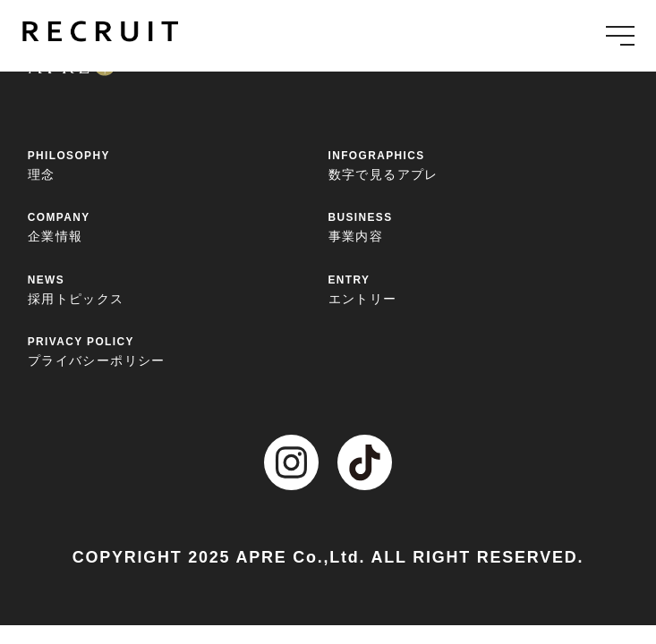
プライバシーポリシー (178, 351)
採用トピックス (178, 289)
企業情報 (178, 226)
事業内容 (479, 226)
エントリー (479, 289)
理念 (178, 165)
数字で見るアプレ (479, 165)
